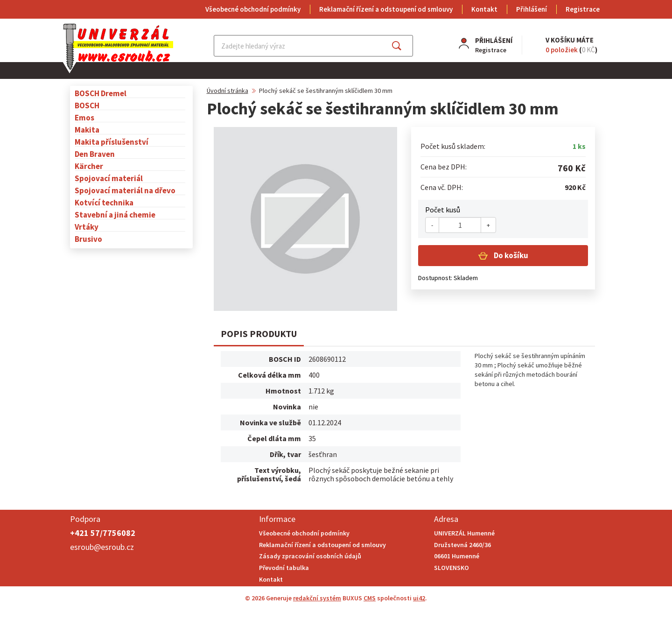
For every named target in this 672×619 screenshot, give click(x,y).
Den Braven (95, 154)
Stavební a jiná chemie (115, 215)
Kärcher (89, 166)
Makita (87, 130)
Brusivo (88, 239)
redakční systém (317, 598)
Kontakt (484, 9)
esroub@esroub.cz (102, 547)
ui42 (419, 598)
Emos (84, 117)
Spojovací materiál (109, 178)
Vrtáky (87, 227)
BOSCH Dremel (101, 93)
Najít (404, 46)
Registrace (583, 9)
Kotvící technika (104, 202)
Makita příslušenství (112, 142)
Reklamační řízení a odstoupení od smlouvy (386, 9)
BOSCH (87, 105)
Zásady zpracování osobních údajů (310, 556)
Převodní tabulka (284, 568)
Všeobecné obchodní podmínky (253, 9)
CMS (370, 598)
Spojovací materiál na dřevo (125, 190)
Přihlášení (532, 9)
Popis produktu (259, 334)
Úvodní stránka (227, 91)
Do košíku (510, 255)
